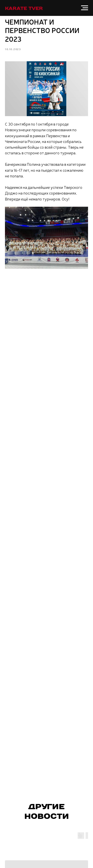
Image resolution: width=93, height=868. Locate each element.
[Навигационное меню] (85, 8)
